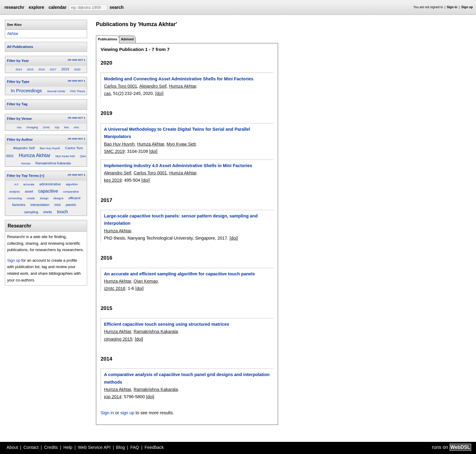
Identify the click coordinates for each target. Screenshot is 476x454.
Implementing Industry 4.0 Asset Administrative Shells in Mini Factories (178, 166)
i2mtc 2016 (114, 288)
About (12, 447)
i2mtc (47, 127)
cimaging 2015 (118, 339)
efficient (74, 198)
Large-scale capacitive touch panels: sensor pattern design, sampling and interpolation (181, 220)
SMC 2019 (114, 151)
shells (48, 212)
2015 (30, 69)
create (31, 198)
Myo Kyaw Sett (65, 156)
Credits (51, 447)
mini (58, 205)
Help (68, 447)
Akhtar (13, 34)
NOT (81, 60)
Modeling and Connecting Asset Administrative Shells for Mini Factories (178, 79)
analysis (15, 192)
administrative (50, 184)
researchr (14, 7)
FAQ (135, 447)
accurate (29, 184)
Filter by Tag (17, 104)
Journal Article (56, 91)
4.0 (16, 184)
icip (57, 127)
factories (19, 205)
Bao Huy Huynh (50, 148)
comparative (71, 192)
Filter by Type (18, 82)
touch (63, 212)
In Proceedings (26, 91)
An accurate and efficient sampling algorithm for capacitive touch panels (179, 274)
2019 (65, 69)
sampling (31, 212)
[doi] (159, 93)
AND (75, 60)
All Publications (20, 47)
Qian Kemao (146, 281)
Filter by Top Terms (23, 176)
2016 (41, 69)
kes (67, 127)
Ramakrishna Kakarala (53, 163)
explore (36, 7)
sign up (127, 413)
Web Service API (94, 447)
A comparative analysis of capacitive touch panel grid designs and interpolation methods (187, 378)
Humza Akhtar (35, 155)
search (117, 7)
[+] (42, 176)
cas (19, 127)
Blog (120, 447)
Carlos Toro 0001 (120, 86)
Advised (127, 39)
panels (71, 205)
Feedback (154, 447)
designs (58, 198)
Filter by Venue (19, 119)
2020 (77, 69)
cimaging (32, 127)
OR (70, 60)
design (44, 198)
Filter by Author (20, 140)
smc (76, 127)
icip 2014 (113, 397)
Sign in (452, 7)
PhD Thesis (78, 91)
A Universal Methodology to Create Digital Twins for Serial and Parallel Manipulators (177, 133)
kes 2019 (113, 180)
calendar (58, 7)
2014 (19, 69)
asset (29, 191)
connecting (15, 198)
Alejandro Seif (24, 148)
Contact (31, 447)
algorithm (72, 184)
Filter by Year (18, 61)
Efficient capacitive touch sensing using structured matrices (167, 324)
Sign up (467, 7)
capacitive (48, 191)
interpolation (40, 205)
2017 (53, 69)
